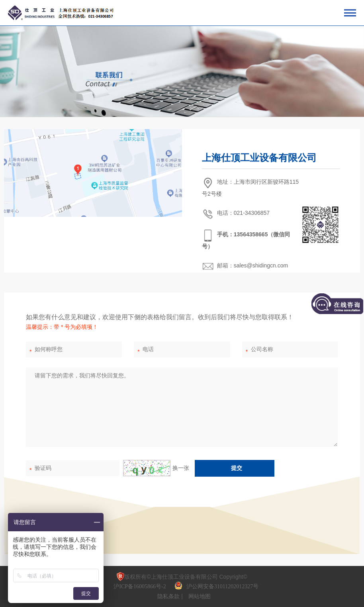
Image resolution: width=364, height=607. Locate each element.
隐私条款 (169, 596)
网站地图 (200, 596)
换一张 (156, 468)
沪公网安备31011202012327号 (222, 586)
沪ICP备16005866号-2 (140, 586)
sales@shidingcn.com (261, 265)
